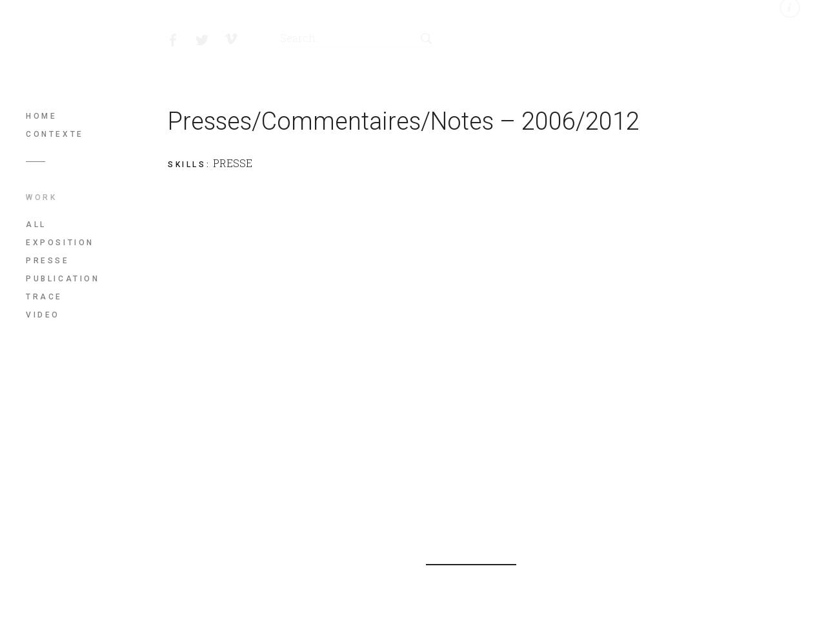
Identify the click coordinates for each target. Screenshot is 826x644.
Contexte (55, 134)
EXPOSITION (60, 243)
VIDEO (43, 315)
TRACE (44, 297)
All (36, 225)
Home (41, 116)
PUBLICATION (63, 279)
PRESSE (48, 261)
